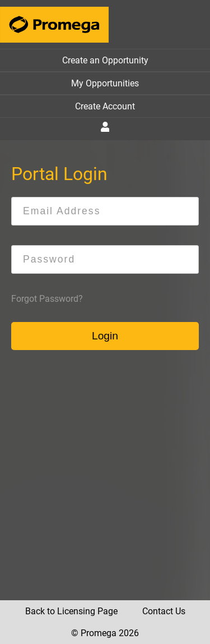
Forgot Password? (47, 299)
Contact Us (164, 611)
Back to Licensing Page (71, 611)
